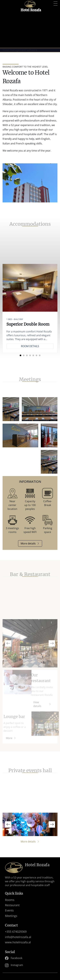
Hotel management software (20, 50)
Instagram (14, 965)
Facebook (14, 958)
